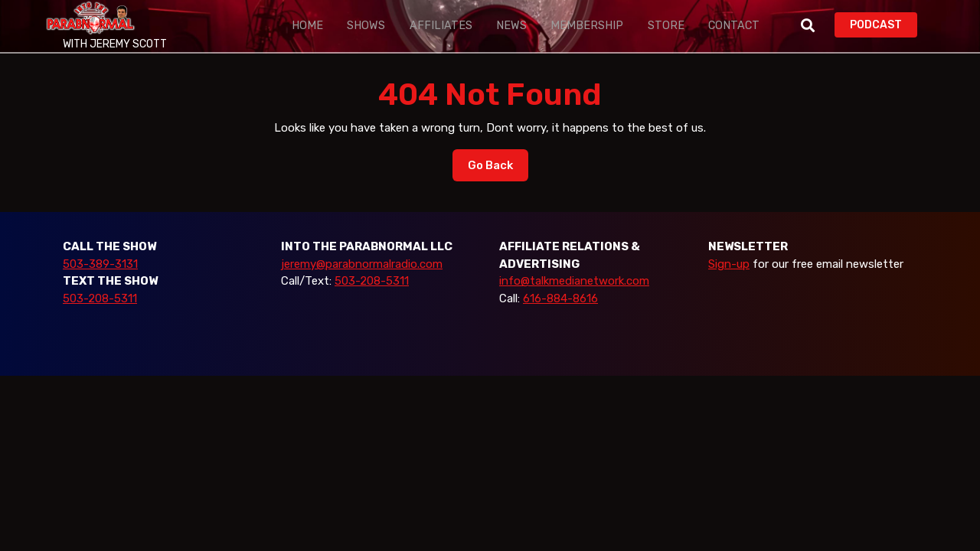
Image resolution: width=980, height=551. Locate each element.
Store (617, 26)
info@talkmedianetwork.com (574, 281)
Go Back (498, 169)
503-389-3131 (100, 264)
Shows (355, 26)
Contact (678, 26)
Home (303, 26)
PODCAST (884, 23)
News (482, 26)
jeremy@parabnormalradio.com (362, 264)
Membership (548, 26)
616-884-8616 (560, 298)
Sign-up (729, 264)
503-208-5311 (100, 298)
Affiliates (420, 26)
